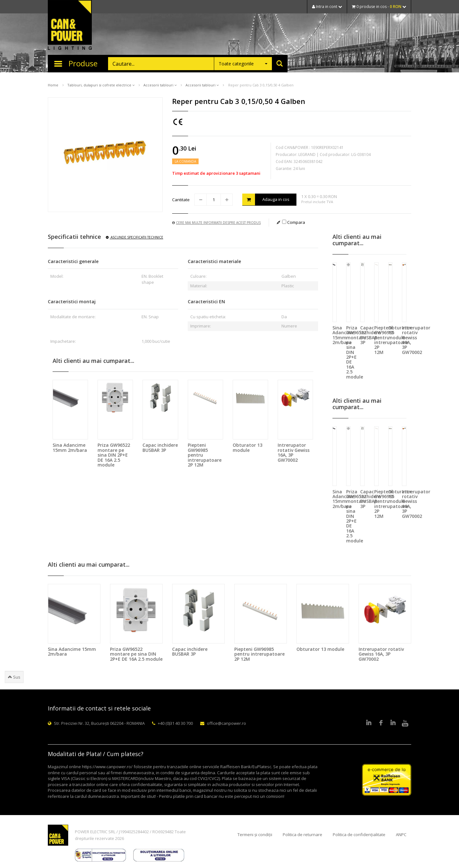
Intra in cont (327, 7)
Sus (14, 677)
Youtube (405, 723)
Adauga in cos (266, 199)
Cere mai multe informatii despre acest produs (216, 223)
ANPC (401, 835)
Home (53, 85)
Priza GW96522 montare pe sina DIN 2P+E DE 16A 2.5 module (114, 455)
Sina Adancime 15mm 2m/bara (70, 447)
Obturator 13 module (248, 447)
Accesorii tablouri (160, 85)
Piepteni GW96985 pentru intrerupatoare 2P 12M (259, 654)
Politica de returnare (302, 835)
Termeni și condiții (255, 835)
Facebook (381, 723)
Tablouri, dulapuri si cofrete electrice (101, 85)
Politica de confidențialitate (359, 835)
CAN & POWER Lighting (70, 26)
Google (393, 723)
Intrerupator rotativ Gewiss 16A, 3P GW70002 (294, 452)
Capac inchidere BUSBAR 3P (160, 447)
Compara (294, 222)
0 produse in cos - (379, 7)
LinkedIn (369, 723)
